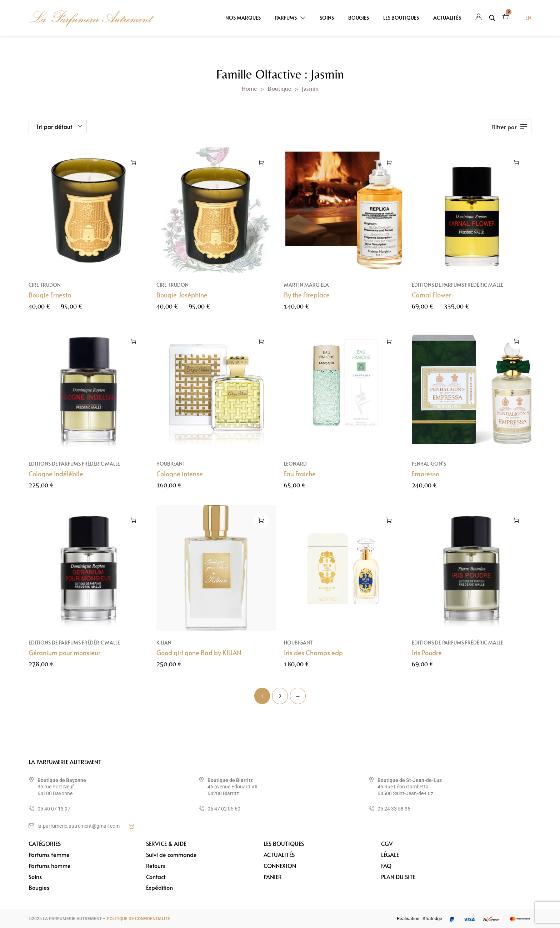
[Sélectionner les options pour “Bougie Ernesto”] (134, 162)
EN (528, 18)
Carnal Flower (431, 295)
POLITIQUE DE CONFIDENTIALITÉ (138, 919)
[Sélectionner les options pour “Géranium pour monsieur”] (134, 529)
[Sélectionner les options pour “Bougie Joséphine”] (261, 162)
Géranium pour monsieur (64, 661)
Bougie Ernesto (50, 295)
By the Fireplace (307, 295)
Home (249, 88)
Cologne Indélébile (56, 482)
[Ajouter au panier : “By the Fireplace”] (389, 162)
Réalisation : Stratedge (419, 919)
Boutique (279, 88)
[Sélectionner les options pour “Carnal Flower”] (516, 162)
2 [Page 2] (280, 696)
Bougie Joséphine (182, 295)
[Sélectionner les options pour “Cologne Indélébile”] (134, 350)
